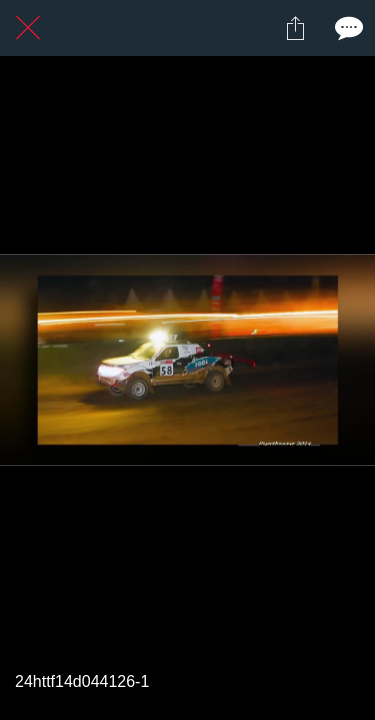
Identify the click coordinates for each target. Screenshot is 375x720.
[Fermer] (28, 28)
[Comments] (347, 28)
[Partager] (295, 28)
